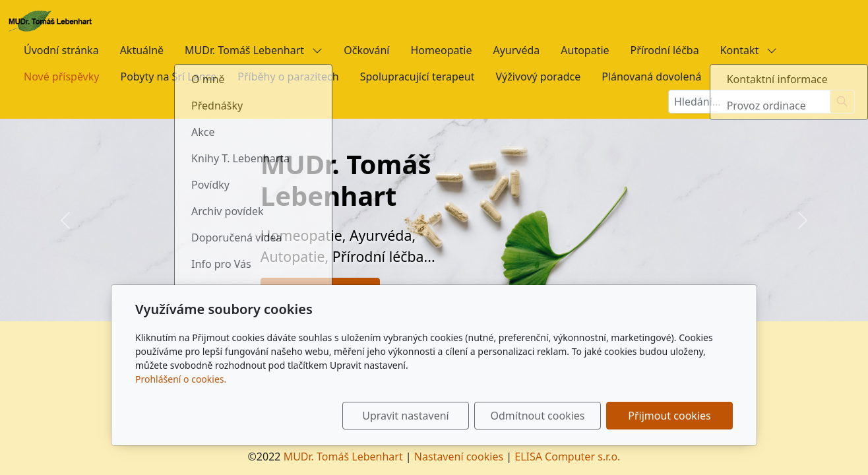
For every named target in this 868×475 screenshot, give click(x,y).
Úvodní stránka (61, 50)
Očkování (366, 50)
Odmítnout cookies (538, 416)
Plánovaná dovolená (651, 77)
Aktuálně (142, 50)
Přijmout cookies (669, 416)
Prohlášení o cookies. (181, 379)
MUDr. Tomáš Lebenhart (254, 50)
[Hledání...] (749, 102)
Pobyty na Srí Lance (168, 77)
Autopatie (585, 50)
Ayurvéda (516, 50)
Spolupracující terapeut (418, 77)
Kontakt (749, 50)
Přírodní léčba (665, 50)
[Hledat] (843, 102)
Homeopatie (441, 50)
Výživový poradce (539, 77)
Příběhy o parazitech (288, 77)
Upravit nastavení (405, 416)
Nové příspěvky (61, 77)
